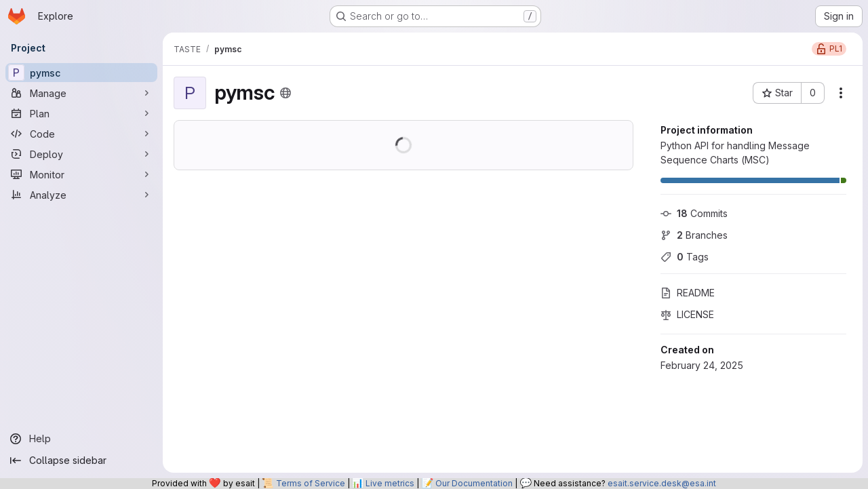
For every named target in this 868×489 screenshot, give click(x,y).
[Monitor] (81, 174)
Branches (694, 235)
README (688, 293)
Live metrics (390, 483)
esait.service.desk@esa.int (662, 483)
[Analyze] (81, 195)
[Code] (81, 134)
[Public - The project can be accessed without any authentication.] (285, 93)
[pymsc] (81, 73)
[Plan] (81, 113)
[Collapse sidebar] (81, 461)
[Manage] (81, 93)
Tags (685, 257)
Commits (694, 213)
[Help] (81, 439)
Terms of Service (311, 483)
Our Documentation (474, 483)
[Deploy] (81, 154)
